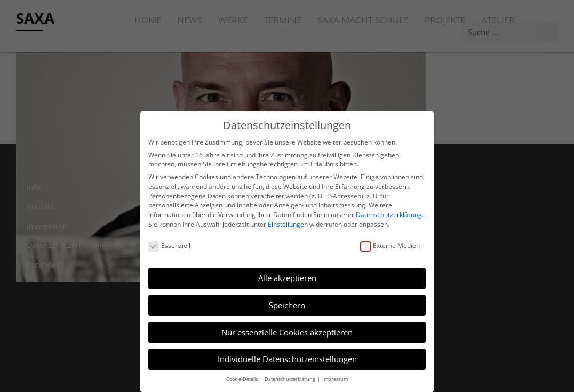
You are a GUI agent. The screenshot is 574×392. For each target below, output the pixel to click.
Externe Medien (390, 246)
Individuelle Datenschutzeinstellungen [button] (287, 359)
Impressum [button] (335, 379)
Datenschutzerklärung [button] (290, 379)
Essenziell (169, 246)
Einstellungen (288, 224)
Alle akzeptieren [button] (287, 278)
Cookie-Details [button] (242, 379)
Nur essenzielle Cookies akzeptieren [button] (287, 332)
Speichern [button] (287, 305)
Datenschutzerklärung (389, 215)
